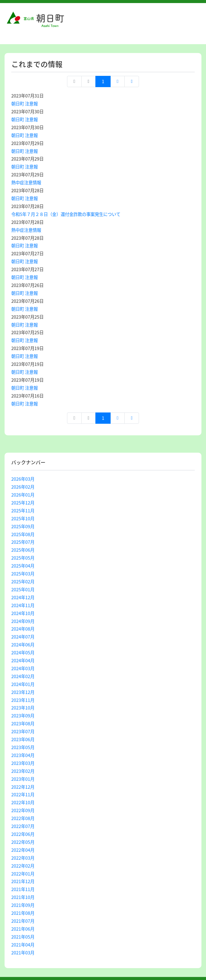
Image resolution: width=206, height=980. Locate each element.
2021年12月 (23, 881)
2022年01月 (23, 874)
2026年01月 (23, 495)
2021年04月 (23, 945)
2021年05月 (23, 937)
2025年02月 (23, 582)
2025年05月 (23, 558)
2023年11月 (23, 700)
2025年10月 (23, 518)
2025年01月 (23, 589)
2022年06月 (23, 834)
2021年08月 (23, 913)
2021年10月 (23, 897)
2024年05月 (23, 653)
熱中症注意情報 (26, 182)
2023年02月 (23, 771)
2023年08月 (23, 724)
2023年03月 (23, 763)
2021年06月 (23, 929)
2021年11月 (23, 889)
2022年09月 (23, 810)
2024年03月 (23, 668)
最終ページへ (131, 81)
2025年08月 (23, 534)
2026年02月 (23, 487)
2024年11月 (23, 605)
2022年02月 (23, 866)
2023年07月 (23, 731)
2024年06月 (23, 645)
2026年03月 (23, 479)
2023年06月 (23, 739)
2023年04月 (23, 755)
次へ (117, 81)
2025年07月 (23, 542)
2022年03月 (23, 858)
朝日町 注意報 (25, 104)
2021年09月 (23, 905)
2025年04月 (23, 566)
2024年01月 (23, 684)
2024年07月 (23, 637)
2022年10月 (23, 802)
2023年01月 (23, 779)
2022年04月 (23, 850)
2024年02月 (23, 676)
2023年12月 (23, 692)
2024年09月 (23, 621)
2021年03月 (23, 953)
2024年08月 (23, 629)
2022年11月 (23, 794)
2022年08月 (23, 818)
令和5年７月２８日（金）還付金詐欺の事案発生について (66, 214)
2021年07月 (23, 921)
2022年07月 (23, 826)
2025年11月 (23, 511)
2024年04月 (23, 660)
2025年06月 (23, 550)
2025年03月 (23, 574)
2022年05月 (23, 842)
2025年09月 (23, 526)
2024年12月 (23, 597)
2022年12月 (23, 787)
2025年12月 (23, 503)
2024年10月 (23, 613)
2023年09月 (23, 716)
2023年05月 (23, 747)
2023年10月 (23, 708)
